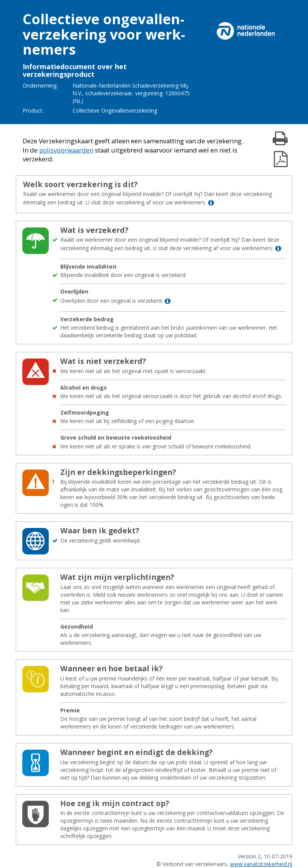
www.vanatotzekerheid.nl (261, 864)
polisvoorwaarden (66, 150)
